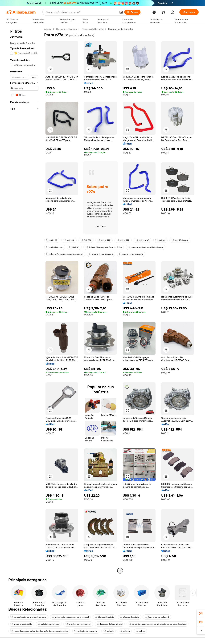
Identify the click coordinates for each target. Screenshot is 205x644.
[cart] (164, 13)
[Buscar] (132, 12)
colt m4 (160, 240)
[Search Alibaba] (81, 12)
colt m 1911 (104, 240)
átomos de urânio (104, 617)
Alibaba (48, 29)
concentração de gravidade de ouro (146, 247)
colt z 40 (52, 240)
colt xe (140, 631)
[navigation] (24, 300)
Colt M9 (74, 247)
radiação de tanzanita (86, 631)
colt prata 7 (142, 240)
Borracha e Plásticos (66, 29)
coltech (109, 631)
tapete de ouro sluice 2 (101, 254)
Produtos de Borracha (92, 29)
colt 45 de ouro (180, 240)
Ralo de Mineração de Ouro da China (104, 247)
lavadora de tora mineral (78, 624)
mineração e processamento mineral (65, 254)
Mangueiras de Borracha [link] (120, 29)
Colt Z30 (86, 240)
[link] (201, 614)
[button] (121, 12)
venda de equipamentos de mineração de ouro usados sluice (158, 624)
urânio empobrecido (21, 624)
